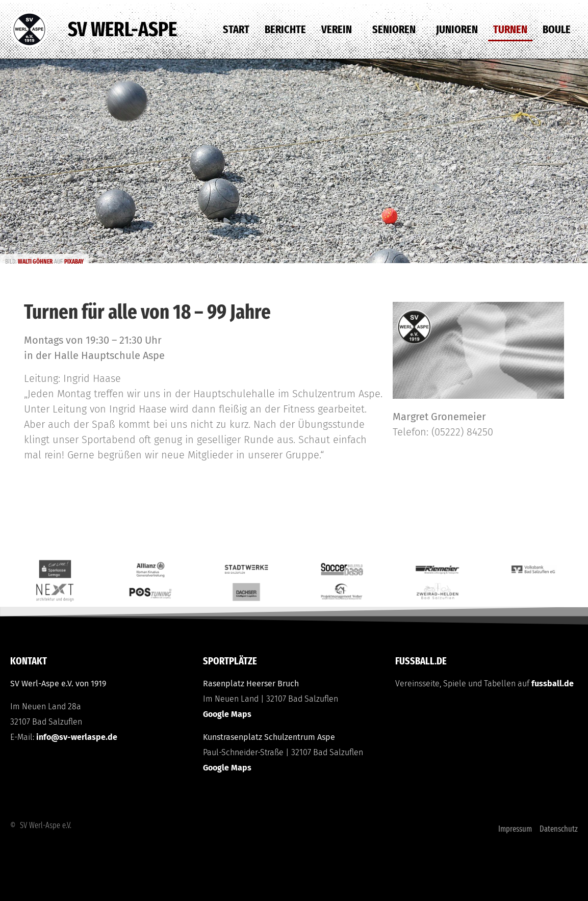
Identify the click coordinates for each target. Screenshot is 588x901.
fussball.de (553, 684)
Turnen (510, 29)
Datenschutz (559, 829)
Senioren (397, 29)
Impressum (515, 829)
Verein (339, 29)
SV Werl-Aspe (122, 30)
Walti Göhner (35, 262)
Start (236, 29)
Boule (557, 29)
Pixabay (74, 262)
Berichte (285, 29)
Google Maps (227, 714)
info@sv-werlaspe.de (77, 737)
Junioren (457, 29)
